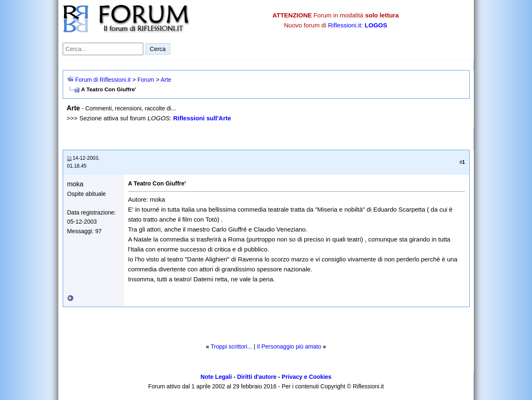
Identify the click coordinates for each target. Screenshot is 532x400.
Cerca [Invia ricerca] (158, 49)
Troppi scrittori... (231, 346)
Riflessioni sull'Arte (202, 118)
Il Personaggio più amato (289, 346)
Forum (146, 80)
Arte (166, 80)
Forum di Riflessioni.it (103, 80)
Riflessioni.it (345, 25)
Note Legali (216, 377)
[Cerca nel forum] (103, 49)
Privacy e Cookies (306, 377)
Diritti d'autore (257, 377)
